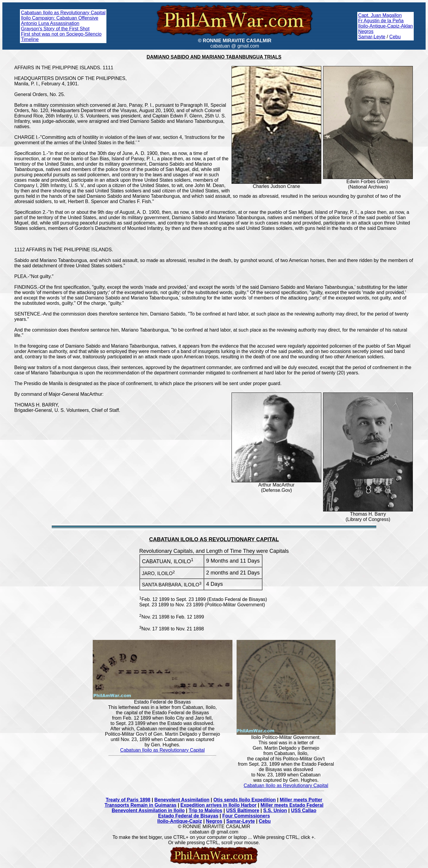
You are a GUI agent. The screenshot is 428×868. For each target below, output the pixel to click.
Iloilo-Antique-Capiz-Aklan (385, 26)
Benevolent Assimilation (182, 800)
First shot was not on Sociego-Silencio (61, 34)
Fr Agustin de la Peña (381, 21)
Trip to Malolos (206, 810)
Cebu (395, 37)
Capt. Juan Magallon (380, 15)
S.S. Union (275, 810)
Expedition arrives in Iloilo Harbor (218, 805)
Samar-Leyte (372, 37)
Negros (366, 31)
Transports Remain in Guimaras (141, 805)
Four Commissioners (246, 816)
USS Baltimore (243, 810)
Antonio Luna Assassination (50, 23)
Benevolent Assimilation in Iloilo (148, 810)
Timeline (30, 39)
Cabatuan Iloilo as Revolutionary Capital (63, 13)
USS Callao (304, 810)
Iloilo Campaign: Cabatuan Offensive (59, 18)
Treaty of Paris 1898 (128, 800)
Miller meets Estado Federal (292, 805)
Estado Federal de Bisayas (188, 816)
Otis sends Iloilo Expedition (245, 800)
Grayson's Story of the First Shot (55, 29)
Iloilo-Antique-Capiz (180, 821)
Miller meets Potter (301, 800)
